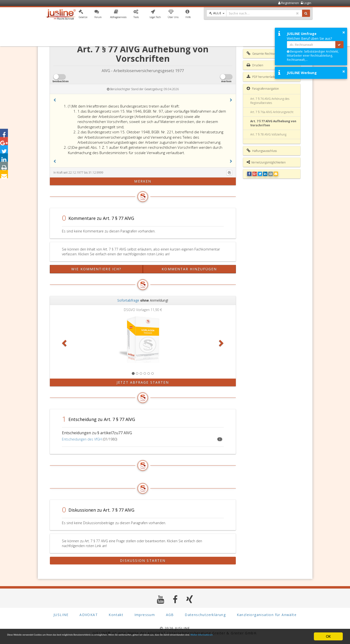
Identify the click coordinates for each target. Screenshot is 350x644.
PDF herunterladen (262, 77)
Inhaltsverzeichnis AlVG (265, 42)
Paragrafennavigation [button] (263, 88)
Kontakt (116, 615)
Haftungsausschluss (262, 151)
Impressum (145, 615)
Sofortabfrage (128, 300)
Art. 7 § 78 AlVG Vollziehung (268, 134)
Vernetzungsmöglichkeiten (266, 162)
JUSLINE (61, 615)
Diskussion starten (143, 560)
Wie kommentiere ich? (96, 269)
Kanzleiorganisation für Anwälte (267, 615)
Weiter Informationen (25, 639)
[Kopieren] (229, 173)
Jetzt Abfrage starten (143, 382)
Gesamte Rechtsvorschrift (266, 54)
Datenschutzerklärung (205, 615)
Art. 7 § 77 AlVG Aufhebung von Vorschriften (273, 123)
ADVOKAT (89, 615)
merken (143, 181)
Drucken (255, 65)
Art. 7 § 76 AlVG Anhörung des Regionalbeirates (270, 101)
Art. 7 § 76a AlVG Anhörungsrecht (272, 112)
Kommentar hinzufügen (189, 269)
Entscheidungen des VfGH (82, 439)
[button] (83, 15)
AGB (170, 615)
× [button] (344, 32)
